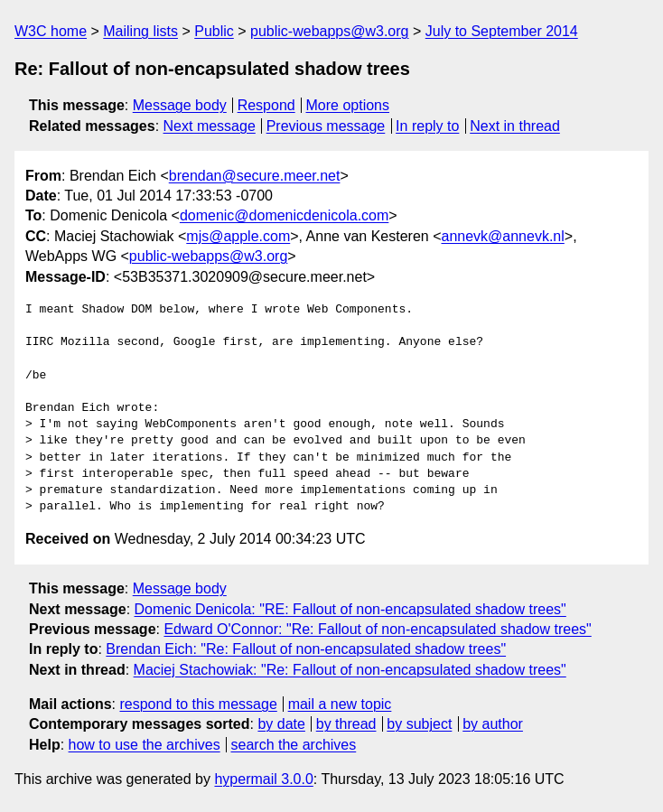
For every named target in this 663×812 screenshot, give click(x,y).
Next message (210, 126)
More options (348, 105)
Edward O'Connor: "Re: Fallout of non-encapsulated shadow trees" (377, 629)
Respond (266, 105)
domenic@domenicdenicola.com (284, 215)
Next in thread (515, 126)
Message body (180, 105)
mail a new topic (340, 704)
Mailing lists (140, 31)
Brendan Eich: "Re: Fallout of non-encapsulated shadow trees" (306, 649)
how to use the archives (145, 745)
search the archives (294, 745)
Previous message (326, 126)
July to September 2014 (502, 31)
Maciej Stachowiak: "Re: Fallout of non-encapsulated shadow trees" (350, 670)
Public (214, 31)
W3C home (51, 31)
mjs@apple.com (238, 236)
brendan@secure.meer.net (255, 176)
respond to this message (198, 704)
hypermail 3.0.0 (263, 779)
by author (493, 724)
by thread (346, 724)
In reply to (427, 126)
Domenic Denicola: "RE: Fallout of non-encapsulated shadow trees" (350, 609)
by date (281, 724)
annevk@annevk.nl (502, 236)
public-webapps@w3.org (329, 31)
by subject (419, 724)
